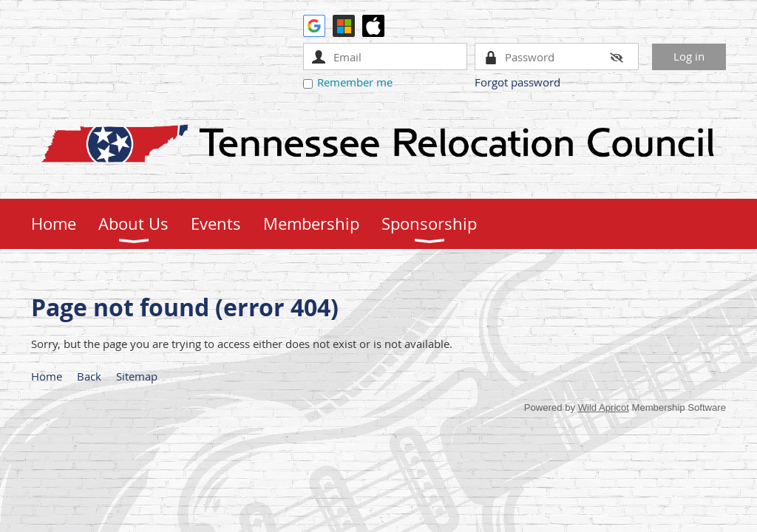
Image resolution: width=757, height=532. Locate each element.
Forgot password (517, 82)
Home (47, 376)
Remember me (355, 82)
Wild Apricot (604, 407)
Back (89, 376)
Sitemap (137, 376)
